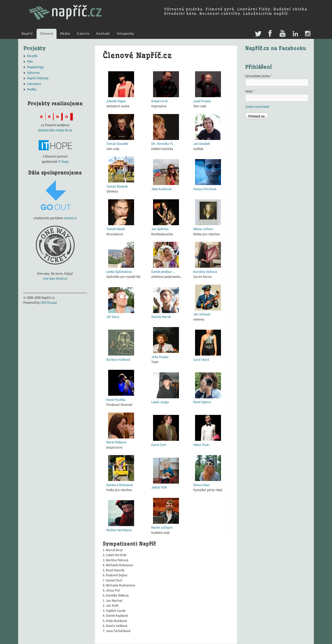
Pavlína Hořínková (119, 530)
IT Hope (63, 162)
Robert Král (159, 101)
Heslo (250, 91)
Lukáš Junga (160, 402)
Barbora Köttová (118, 360)
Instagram (307, 34)
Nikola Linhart (203, 229)
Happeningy (35, 67)
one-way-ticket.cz (55, 278)
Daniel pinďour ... (163, 272)
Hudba (32, 89)
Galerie (83, 34)
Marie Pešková (116, 442)
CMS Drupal (49, 303)
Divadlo (32, 56)
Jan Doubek (202, 144)
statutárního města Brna (55, 130)
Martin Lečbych (162, 528)
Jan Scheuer (202, 314)
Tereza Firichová (205, 189)
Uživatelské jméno (259, 76)
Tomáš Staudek (117, 144)
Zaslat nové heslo (257, 107)
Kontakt (103, 34)
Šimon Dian (201, 485)
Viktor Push (201, 445)
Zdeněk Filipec (116, 101)
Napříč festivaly (38, 78)
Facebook (270, 34)
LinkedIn (295, 34)
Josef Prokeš (202, 101)
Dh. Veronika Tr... (163, 144)
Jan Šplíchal (160, 229)
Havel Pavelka (116, 400)
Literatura (34, 84)
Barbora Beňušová (120, 485)
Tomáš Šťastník (117, 186)
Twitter (258, 31)
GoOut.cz (70, 218)
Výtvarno (33, 73)
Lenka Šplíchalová (119, 272)
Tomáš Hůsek (116, 229)
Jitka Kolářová (161, 189)
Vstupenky (126, 34)
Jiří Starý (113, 317)
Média (65, 34)
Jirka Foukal (160, 357)
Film (30, 62)
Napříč (27, 34)
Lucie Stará (201, 360)
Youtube (282, 34)
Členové (47, 34)
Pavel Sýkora (202, 402)
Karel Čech (159, 445)
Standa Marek (161, 317)
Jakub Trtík (159, 487)
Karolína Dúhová (205, 272)
